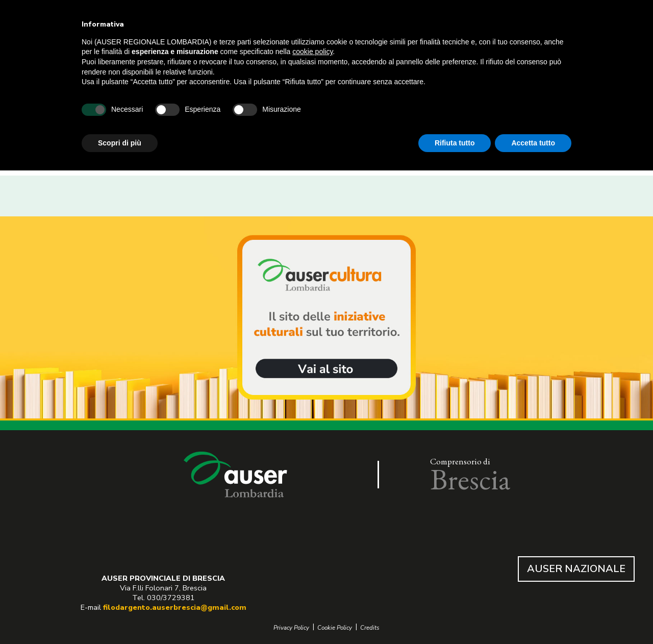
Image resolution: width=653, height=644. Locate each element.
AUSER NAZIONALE (576, 569)
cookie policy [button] (312, 52)
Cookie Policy (335, 628)
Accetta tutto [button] (533, 143)
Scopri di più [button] (120, 143)
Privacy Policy (291, 628)
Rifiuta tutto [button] (455, 143)
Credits (370, 628)
